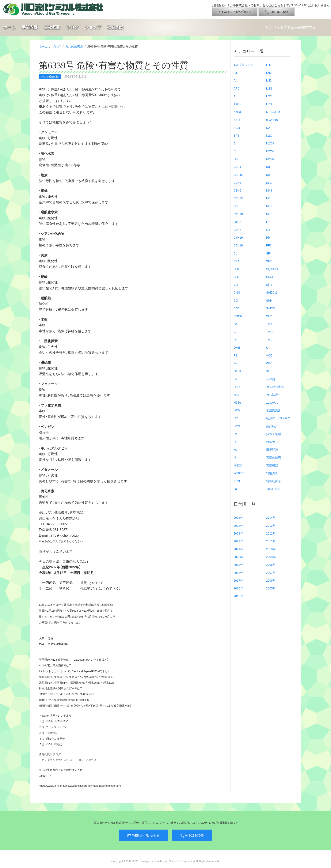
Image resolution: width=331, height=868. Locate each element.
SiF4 (269, 284)
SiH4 (269, 300)
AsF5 (237, 104)
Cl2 (236, 284)
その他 (271, 379)
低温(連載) (273, 410)
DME (237, 347)
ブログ (72, 27)
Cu (236, 332)
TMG (269, 332)
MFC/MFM (273, 112)
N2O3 (270, 143)
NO (268, 198)
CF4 (236, 261)
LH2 (269, 65)
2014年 (271, 517)
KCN (237, 481)
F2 (235, 355)
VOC (269, 355)
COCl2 (238, 316)
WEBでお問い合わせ (235, 12)
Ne (268, 175)
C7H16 (238, 237)
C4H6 (237, 222)
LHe (269, 72)
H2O (237, 387)
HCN (237, 426)
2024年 (238, 525)
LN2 (269, 80)
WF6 (269, 363)
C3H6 (237, 190)
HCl (236, 418)
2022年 (238, 541)
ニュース (272, 402)
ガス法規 (272, 395)
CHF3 (238, 277)
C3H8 (237, 206)
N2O (269, 135)
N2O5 (270, 159)
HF (236, 442)
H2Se (237, 402)
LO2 (269, 96)
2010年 (271, 549)
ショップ (93, 27)
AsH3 (237, 112)
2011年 (271, 541)
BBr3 (237, 120)
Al (235, 80)
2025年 (238, 517)
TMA (269, 324)
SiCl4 (270, 277)
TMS (269, 340)
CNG (237, 292)
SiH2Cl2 (272, 292)
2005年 (271, 588)
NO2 (269, 206)
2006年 (271, 580)
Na (268, 167)
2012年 (271, 533)
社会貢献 (115, 27)
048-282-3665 (277, 12)
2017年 (238, 580)
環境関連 (272, 449)
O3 (268, 230)
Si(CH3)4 (272, 269)
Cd (236, 253)
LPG (269, 104)
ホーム (9, 27)
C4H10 (238, 214)
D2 (236, 340)
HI (235, 457)
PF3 (269, 245)
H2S (237, 395)
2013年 (271, 525)
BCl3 (237, 128)
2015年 (238, 596)
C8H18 (238, 245)
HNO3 (238, 465)
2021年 (238, 549)
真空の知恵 (274, 457)
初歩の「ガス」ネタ (278, 418)
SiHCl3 (271, 308)
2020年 (238, 557)
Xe (268, 371)
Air (235, 72)
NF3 (269, 182)
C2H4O (239, 175)
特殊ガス (272, 442)
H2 (236, 379)
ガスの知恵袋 (74, 46)
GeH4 (238, 371)
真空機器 (272, 465)
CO (236, 300)
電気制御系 (274, 481)
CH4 (237, 269)
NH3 (269, 190)
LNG (269, 88)
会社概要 (52, 27)
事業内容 (30, 27)
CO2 (237, 308)
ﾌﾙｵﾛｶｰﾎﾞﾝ (273, 489)
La (235, 489)
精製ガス (272, 473)
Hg (236, 449)
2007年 (271, 573)
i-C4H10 (239, 473)
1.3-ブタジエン (244, 65)
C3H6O (239, 198)
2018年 (238, 573)
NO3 (269, 214)
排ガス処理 (274, 434)
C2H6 (237, 182)
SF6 (269, 261)
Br (235, 143)
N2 (268, 128)
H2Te (237, 410)
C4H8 (237, 230)
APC (237, 88)
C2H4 (237, 167)
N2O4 (270, 151)
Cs (235, 324)
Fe (235, 363)
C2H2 (237, 159)
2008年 (271, 565)
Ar (235, 96)
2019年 (238, 565)
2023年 (238, 533)
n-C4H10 (272, 120)
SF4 (269, 253)
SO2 (269, 316)
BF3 (236, 135)
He (236, 434)
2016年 (238, 588)
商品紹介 (272, 426)
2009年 (271, 557)
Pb (268, 237)
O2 (268, 222)
